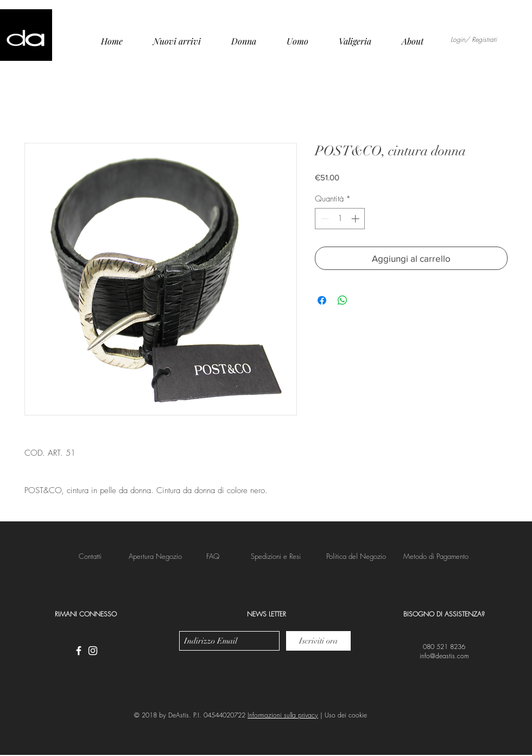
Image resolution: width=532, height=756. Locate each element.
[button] (276, 556)
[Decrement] (324, 219)
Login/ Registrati (474, 40)
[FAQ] (213, 556)
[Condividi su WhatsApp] (343, 300)
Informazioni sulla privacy (283, 715)
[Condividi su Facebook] (322, 300)
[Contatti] (90, 556)
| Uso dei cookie (343, 715)
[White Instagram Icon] (93, 651)
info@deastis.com (444, 656)
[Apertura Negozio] (155, 556)
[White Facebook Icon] (79, 651)
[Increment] (356, 219)
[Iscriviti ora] (318, 641)
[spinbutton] (340, 219)
